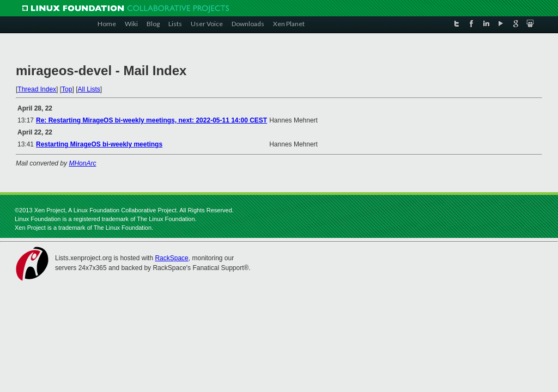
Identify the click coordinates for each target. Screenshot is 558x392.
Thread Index (37, 89)
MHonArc (82, 163)
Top (67, 89)
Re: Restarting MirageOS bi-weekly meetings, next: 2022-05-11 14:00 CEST (151, 120)
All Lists (89, 89)
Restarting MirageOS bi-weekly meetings (99, 144)
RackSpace (171, 258)
